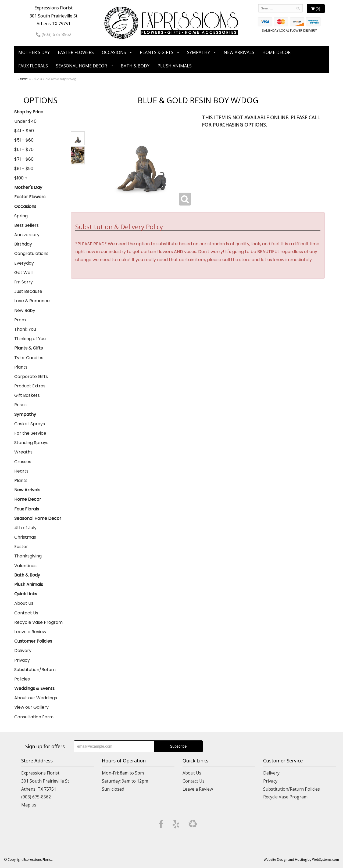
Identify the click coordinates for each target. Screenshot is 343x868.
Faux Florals (33, 66)
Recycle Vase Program (38, 622)
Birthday (23, 244)
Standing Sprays (31, 443)
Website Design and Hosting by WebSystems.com (301, 860)
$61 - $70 (24, 150)
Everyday (24, 263)
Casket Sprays (30, 424)
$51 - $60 (24, 140)
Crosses (23, 462)
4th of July (25, 528)
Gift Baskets (27, 395)
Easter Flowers (76, 52)
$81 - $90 (24, 169)
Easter (21, 547)
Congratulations (31, 253)
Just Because (28, 291)
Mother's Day (34, 52)
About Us (24, 603)
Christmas (25, 537)
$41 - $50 (24, 131)
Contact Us (26, 613)
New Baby (25, 310)
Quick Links (26, 594)
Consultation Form (34, 717)
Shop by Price (29, 112)
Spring (21, 216)
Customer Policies (33, 641)
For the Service (30, 433)
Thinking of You (30, 339)
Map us (29, 805)
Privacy (22, 660)
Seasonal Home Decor (81, 66)
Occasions (114, 52)
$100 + (21, 178)
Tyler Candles (29, 358)
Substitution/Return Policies (35, 674)
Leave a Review (30, 632)
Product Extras (30, 386)
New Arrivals (239, 52)
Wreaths (23, 452)
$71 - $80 (24, 159)
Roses (20, 405)
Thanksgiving (28, 556)
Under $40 (25, 121)
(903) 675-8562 (54, 34)
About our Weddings (36, 698)
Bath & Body (135, 66)
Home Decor (276, 52)
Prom (20, 320)
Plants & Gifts (157, 52)
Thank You (25, 329)
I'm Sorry (24, 282)
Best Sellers (26, 225)
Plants (21, 367)
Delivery (23, 651)
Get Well (23, 273)
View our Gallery (31, 707)
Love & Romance (32, 301)
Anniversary (27, 235)
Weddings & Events (34, 688)
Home (23, 79)
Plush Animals (175, 66)
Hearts (21, 471)
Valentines (25, 566)
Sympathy (199, 52)
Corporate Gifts (31, 377)
